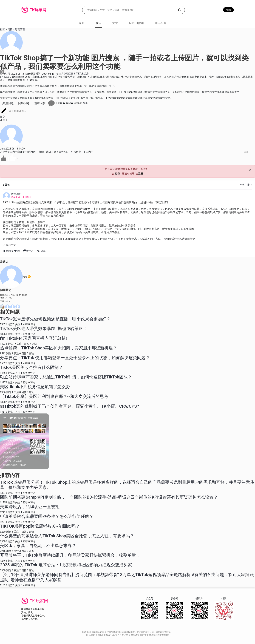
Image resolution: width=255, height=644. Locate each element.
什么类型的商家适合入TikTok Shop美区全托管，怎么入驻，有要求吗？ (67, 536)
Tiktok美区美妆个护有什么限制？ (31, 367)
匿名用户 (16, 194)
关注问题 (8, 103)
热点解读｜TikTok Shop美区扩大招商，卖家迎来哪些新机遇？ (59, 348)
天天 (25, 277)
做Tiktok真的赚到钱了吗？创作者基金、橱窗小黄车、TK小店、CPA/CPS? (70, 406)
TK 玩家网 (39, 601)
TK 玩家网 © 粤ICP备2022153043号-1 (104, 635)
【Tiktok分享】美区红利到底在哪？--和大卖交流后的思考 (54, 396)
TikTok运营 (81, 74)
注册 (141, 174)
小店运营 (68, 74)
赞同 (8, 251)
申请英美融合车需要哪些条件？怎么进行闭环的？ (47, 516)
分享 (83, 103)
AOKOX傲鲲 (136, 23)
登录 (228, 10)
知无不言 (160, 23)
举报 (75, 103)
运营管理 (20, 29)
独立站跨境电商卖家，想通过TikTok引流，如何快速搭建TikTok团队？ (66, 377)
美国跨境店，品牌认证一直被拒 (30, 507)
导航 (81, 23)
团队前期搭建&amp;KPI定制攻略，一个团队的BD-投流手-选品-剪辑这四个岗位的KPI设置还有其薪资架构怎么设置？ (109, 497)
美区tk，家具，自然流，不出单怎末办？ (38, 546)
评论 (28, 251)
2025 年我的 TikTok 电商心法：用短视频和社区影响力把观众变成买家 (66, 565)
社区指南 (145, 635)
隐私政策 (136, 635)
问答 (10, 29)
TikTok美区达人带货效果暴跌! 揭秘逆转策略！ (44, 329)
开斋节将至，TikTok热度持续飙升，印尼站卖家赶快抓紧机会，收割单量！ (70, 555)
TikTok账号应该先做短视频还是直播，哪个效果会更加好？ (55, 319)
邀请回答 (40, 103)
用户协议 (127, 635)
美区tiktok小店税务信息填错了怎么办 (35, 387)
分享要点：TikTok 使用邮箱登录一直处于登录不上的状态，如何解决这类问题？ (75, 358)
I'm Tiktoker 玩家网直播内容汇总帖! (33, 338)
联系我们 (154, 635)
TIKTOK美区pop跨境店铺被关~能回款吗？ (40, 526)
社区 (2, 29)
